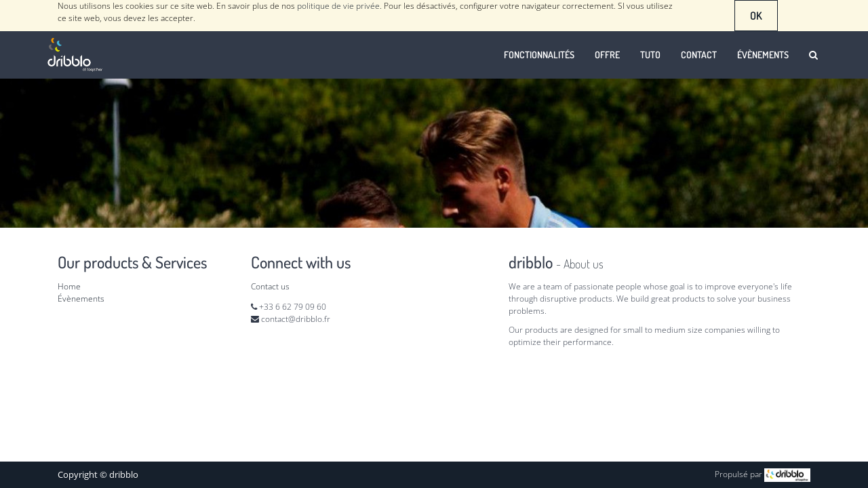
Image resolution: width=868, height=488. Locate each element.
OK (756, 16)
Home (69, 286)
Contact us (270, 286)
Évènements (81, 299)
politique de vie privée (338, 6)
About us (584, 264)
